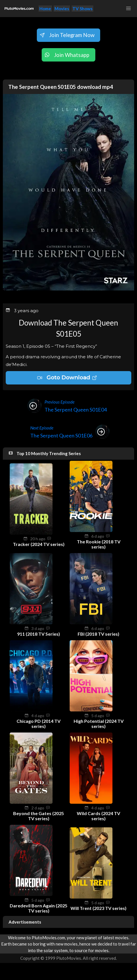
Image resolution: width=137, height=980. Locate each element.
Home (45, 9)
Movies (62, 9)
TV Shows (82, 9)
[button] (128, 9)
